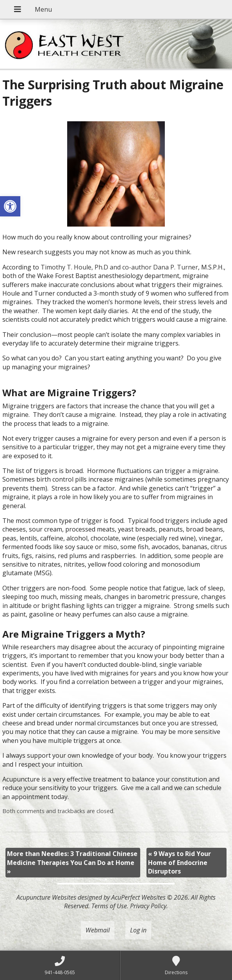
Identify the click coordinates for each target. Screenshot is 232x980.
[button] (10, 206)
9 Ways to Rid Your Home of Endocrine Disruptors (179, 862)
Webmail (98, 930)
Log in (138, 930)
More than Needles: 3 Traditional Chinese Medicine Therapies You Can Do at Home (72, 862)
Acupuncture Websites (46, 897)
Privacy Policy (148, 906)
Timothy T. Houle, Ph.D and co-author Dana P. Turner (119, 267)
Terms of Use (109, 906)
